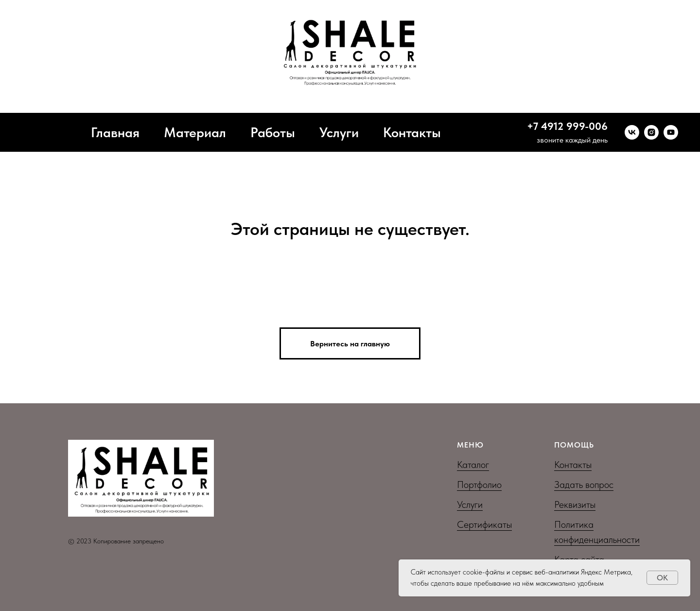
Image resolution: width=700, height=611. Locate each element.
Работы (273, 132)
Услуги (339, 132)
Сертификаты (484, 524)
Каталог (473, 465)
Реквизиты (575, 504)
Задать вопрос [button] (584, 485)
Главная (115, 132)
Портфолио (479, 485)
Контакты (412, 132)
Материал (195, 132)
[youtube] (671, 132)
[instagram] (651, 132)
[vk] (632, 132)
